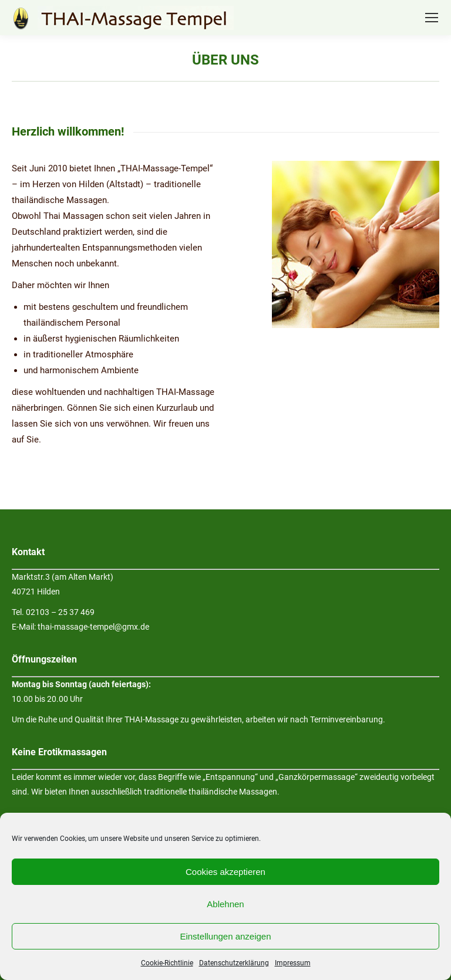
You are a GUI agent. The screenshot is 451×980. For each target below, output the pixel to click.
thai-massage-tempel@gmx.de (93, 627)
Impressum (293, 963)
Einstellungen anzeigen (225, 936)
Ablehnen (225, 904)
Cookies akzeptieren (225, 872)
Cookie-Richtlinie (167, 963)
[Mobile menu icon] (432, 18)
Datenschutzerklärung (234, 963)
